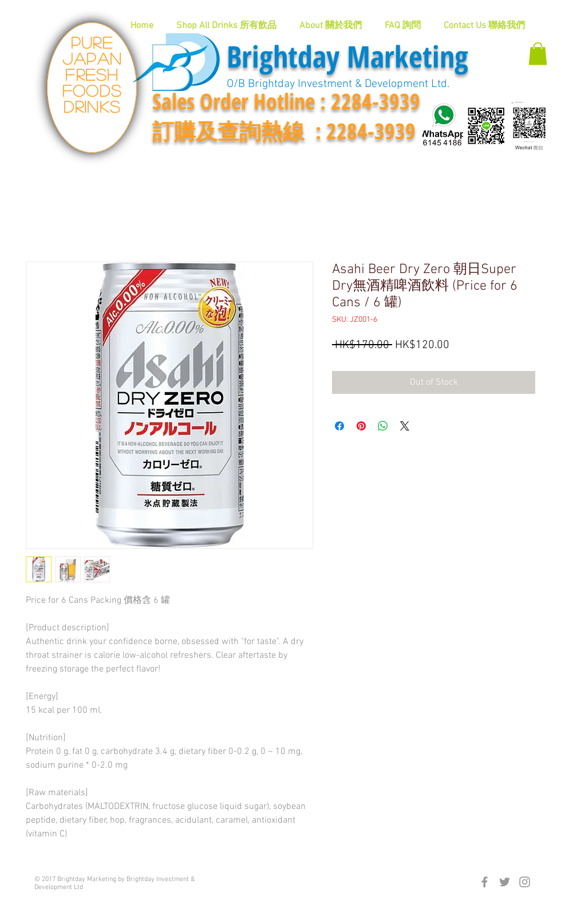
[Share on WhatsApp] (383, 426)
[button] (538, 54)
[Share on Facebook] (339, 426)
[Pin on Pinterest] (361, 426)
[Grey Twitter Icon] (505, 882)
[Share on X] (405, 426)
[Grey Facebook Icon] (485, 882)
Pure (92, 42)
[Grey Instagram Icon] (525, 882)
